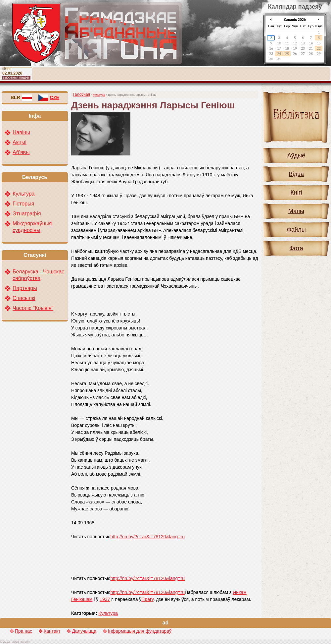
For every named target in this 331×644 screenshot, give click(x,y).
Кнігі (296, 193)
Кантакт (52, 631)
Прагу (147, 599)
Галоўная (81, 94)
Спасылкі (24, 298)
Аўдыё (296, 155)
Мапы (296, 211)
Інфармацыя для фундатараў (140, 631)
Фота (296, 248)
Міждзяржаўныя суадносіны (32, 227)
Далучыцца (84, 631)
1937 (105, 599)
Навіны (21, 132)
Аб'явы (21, 152)
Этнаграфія (27, 214)
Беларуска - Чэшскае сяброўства (39, 275)
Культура (99, 95)
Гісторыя (23, 204)
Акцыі (20, 142)
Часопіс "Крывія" (33, 308)
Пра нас (24, 631)
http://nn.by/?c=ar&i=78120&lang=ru (147, 537)
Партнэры (25, 288)
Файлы (296, 230)
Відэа (296, 174)
